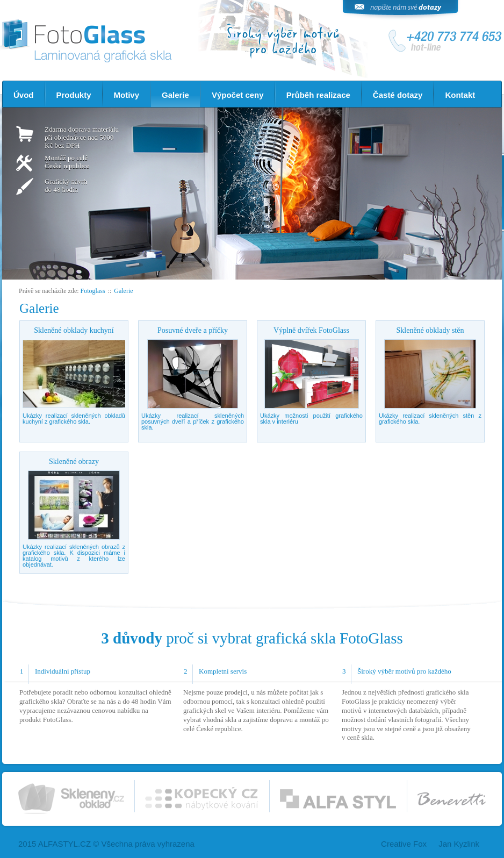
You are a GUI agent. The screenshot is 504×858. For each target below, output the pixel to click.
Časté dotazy (398, 95)
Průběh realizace (318, 95)
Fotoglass (93, 291)
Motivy (127, 95)
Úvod (24, 95)
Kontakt (460, 95)
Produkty (74, 95)
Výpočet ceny (238, 95)
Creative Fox (404, 844)
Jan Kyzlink (459, 844)
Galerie (175, 95)
